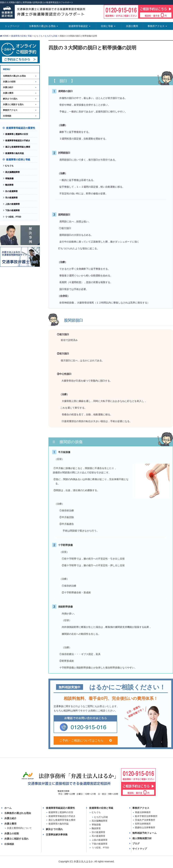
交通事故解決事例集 (57, 835)
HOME (4, 36)
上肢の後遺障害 (12, 204)
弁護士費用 (8, 93)
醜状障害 (9, 185)
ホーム (8, 808)
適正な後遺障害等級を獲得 (18, 147)
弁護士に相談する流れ (13, 104)
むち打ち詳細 (51, 36)
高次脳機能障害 (12, 172)
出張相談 (7, 116)
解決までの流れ (10, 99)
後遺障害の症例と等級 (21, 36)
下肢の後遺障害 (12, 210)
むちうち (38, 36)
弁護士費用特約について (19, 828)
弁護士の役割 (9, 82)
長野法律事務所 (143, 824)
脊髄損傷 (9, 179)
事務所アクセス (10, 110)
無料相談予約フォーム (144, 833)
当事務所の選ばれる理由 (14, 76)
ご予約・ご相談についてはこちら (86, 741)
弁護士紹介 (8, 87)
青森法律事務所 (143, 812)
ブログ (136, 843)
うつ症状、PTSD (13, 217)
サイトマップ (140, 849)
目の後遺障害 (11, 191)
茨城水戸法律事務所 (145, 820)
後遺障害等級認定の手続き (18, 141)
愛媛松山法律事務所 (145, 828)
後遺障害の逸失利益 (15, 153)
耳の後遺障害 (11, 198)
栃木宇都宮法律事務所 (146, 816)
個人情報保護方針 (142, 838)
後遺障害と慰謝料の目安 (17, 134)
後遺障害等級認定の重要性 (21, 128)
